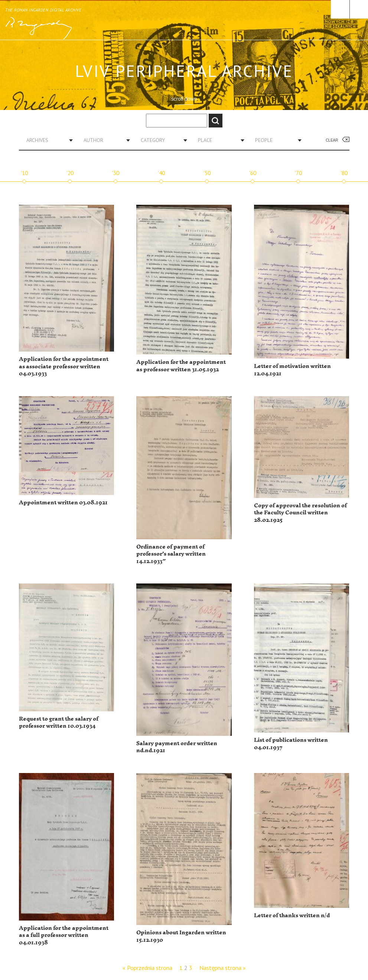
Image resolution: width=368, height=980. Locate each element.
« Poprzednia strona (147, 968)
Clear (332, 140)
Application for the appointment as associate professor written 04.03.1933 (64, 366)
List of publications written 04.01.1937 (291, 744)
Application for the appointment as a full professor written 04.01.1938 (64, 935)
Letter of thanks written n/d (292, 916)
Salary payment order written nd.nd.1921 (177, 747)
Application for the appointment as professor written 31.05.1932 (181, 366)
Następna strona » (223, 968)
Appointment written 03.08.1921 (63, 503)
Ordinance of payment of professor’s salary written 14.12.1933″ (171, 554)
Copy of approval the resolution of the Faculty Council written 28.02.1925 (300, 513)
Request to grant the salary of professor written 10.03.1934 (59, 723)
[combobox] (47, 140)
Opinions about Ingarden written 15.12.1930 (181, 936)
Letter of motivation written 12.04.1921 (292, 370)
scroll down (184, 99)
